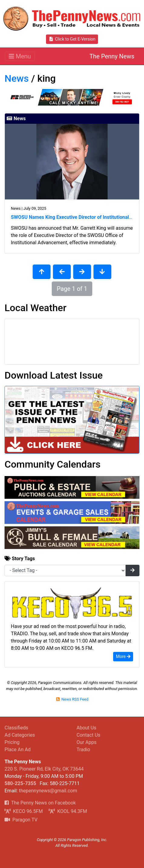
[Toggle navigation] (20, 56)
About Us (86, 728)
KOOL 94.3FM (68, 811)
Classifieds (16, 728)
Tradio (83, 750)
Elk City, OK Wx (72, 342)
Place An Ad (18, 750)
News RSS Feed (72, 699)
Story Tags (20, 559)
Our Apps (87, 742)
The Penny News (112, 56)
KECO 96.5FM (24, 811)
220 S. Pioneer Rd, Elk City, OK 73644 (44, 769)
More (123, 656)
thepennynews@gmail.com (48, 791)
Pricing (12, 742)
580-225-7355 (20, 783)
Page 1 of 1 (72, 289)
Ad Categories (20, 735)
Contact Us (88, 735)
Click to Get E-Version (72, 39)
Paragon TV (21, 820)
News (17, 78)
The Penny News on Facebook (40, 803)
